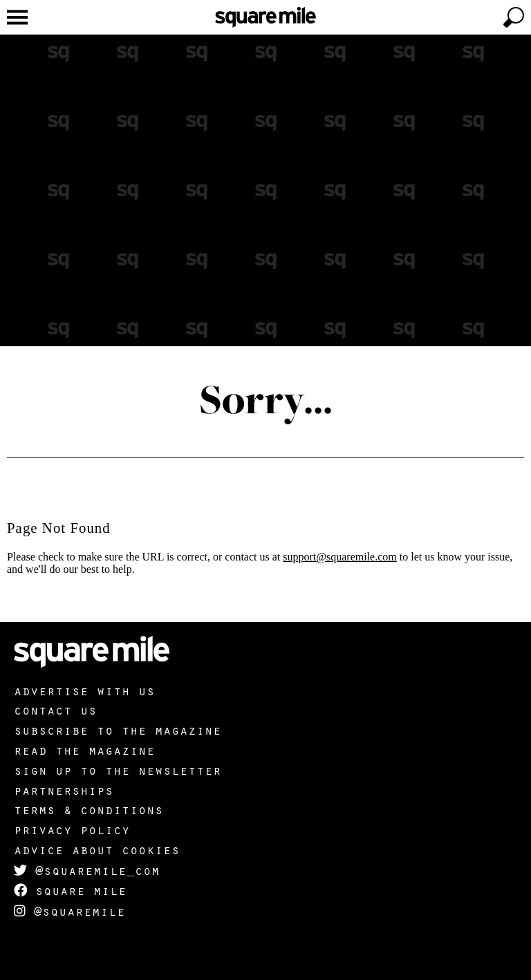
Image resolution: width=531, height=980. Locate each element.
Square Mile (70, 890)
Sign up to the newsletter (118, 770)
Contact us (55, 710)
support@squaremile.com (339, 557)
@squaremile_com (87, 870)
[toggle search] (514, 17)
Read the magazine (84, 750)
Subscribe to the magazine (118, 730)
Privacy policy (72, 829)
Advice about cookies (97, 849)
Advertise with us (84, 690)
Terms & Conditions (88, 809)
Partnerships (64, 790)
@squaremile (69, 911)
